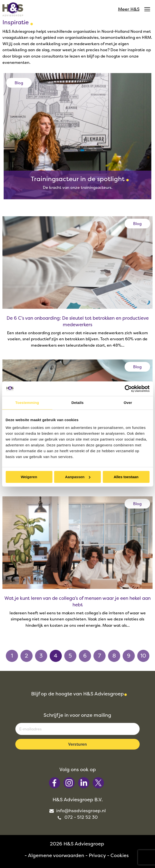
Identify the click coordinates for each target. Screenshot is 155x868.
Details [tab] (78, 403)
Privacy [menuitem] (97, 855)
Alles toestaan (126, 477)
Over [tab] (128, 403)
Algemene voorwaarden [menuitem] (56, 855)
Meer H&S (134, 9)
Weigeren (29, 477)
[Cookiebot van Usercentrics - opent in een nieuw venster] (128, 389)
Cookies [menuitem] (120, 855)
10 (143, 656)
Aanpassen (78, 477)
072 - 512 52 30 (78, 817)
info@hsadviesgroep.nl (77, 811)
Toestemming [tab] (27, 403)
